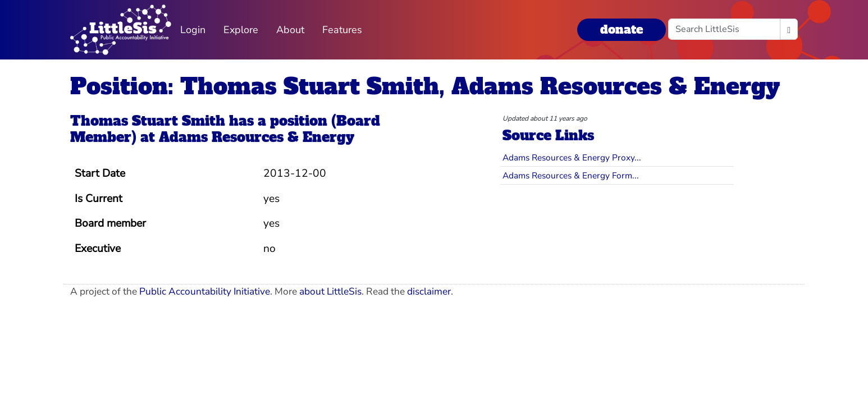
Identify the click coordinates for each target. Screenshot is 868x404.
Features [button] (342, 30)
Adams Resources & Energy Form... (571, 175)
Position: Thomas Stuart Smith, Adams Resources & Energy (425, 86)
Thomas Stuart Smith (148, 121)
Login (193, 30)
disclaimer (429, 291)
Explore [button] (241, 30)
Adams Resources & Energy (257, 137)
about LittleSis (330, 291)
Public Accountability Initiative (205, 291)
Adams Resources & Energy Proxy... (572, 157)
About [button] (290, 30)
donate (622, 29)
